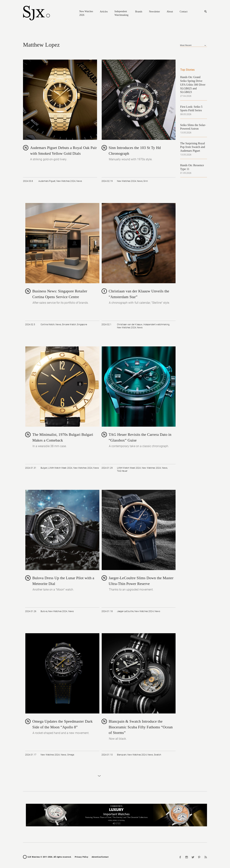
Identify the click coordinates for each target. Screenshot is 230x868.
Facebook (181, 857)
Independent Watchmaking (121, 13)
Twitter (193, 857)
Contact (184, 12)
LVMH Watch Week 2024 (60, 468)
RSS (205, 857)
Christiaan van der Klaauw (130, 325)
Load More (99, 776)
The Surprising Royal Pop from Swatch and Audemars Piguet (193, 147)
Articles (104, 12)
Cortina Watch (48, 325)
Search (205, 11)
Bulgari (44, 468)
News (79, 181)
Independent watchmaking (156, 325)
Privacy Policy (81, 857)
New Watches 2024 (66, 181)
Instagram (187, 857)
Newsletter (154, 12)
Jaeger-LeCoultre (125, 611)
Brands (139, 12)
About (170, 12)
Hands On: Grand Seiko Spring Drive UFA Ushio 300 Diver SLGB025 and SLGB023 (193, 85)
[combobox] (194, 45)
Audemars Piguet (47, 181)
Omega (71, 755)
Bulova (44, 611)
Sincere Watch (69, 325)
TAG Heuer (122, 471)
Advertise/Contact (100, 857)
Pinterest (199, 857)
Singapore (82, 325)
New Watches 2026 (86, 13)
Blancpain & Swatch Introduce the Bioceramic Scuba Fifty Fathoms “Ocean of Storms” (141, 727)
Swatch (158, 755)
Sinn (146, 181)
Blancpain (122, 755)
